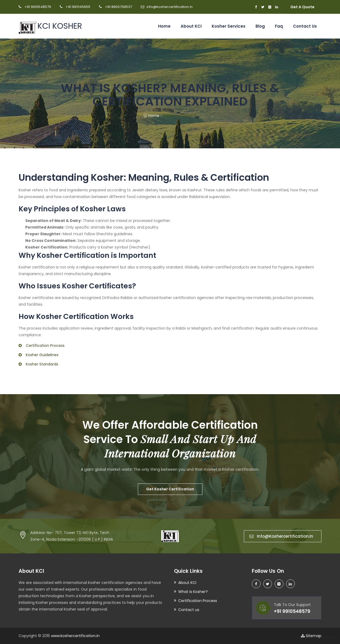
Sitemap (311, 636)
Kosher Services (229, 26)
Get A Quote (302, 7)
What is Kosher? (193, 592)
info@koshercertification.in (170, 7)
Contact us (305, 26)
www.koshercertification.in (75, 636)
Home (164, 26)
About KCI (191, 26)
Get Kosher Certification (170, 489)
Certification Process (198, 601)
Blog (260, 26)
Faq (279, 26)
